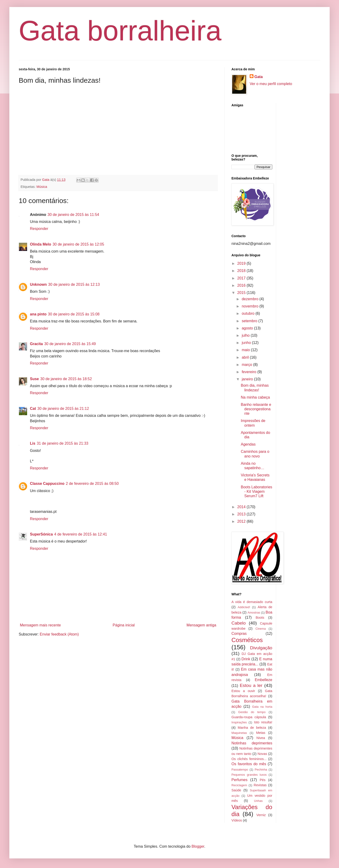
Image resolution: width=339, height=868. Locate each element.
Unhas (258, 801)
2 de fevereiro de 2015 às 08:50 (92, 484)
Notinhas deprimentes (252, 743)
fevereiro (250, 372)
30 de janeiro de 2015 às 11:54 (73, 215)
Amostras (254, 613)
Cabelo (239, 623)
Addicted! (244, 607)
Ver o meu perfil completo (271, 84)
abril (246, 357)
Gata (259, 77)
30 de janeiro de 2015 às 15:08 (74, 314)
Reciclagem (239, 785)
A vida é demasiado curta (252, 602)
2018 (242, 271)
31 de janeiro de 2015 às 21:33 (63, 443)
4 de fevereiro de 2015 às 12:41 (81, 534)
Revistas (260, 785)
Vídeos (237, 820)
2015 (242, 293)
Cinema (261, 629)
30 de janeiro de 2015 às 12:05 (78, 244)
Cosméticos (247, 640)
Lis (33, 443)
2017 (242, 278)
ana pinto (38, 314)
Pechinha (261, 770)
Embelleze (264, 680)
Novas (262, 754)
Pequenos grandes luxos (249, 775)
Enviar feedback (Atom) (59, 634)
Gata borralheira (120, 31)
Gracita (36, 344)
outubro (249, 313)
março (247, 365)
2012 (242, 521)
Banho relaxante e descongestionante (256, 409)
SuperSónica (41, 534)
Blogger (198, 846)
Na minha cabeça (255, 397)
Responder (39, 229)
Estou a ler (251, 685)
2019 (242, 263)
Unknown (38, 284)
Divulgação (261, 648)
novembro (251, 306)
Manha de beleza (252, 728)
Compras (239, 634)
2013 (242, 514)
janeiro (248, 379)
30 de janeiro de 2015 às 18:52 (66, 379)
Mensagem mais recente (40, 625)
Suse (34, 379)
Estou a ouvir (243, 691)
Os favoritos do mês (249, 764)
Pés (263, 780)
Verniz (261, 815)
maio (246, 350)
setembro (250, 321)
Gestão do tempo (252, 712)
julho (246, 335)
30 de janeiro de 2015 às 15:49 (70, 344)
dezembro (251, 299)
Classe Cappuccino (47, 484)
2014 (242, 507)
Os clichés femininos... (249, 759)
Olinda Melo (41, 244)
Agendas (248, 444)
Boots (260, 618)
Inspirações (239, 722)
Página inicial (124, 625)
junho (247, 343)
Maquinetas (239, 733)
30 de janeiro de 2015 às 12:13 (74, 284)
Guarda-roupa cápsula (249, 717)
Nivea (261, 738)
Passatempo (240, 770)
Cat (33, 409)
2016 (242, 285)
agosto (248, 328)
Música (42, 187)
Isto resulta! (263, 722)
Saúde (236, 790)
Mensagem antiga (201, 625)
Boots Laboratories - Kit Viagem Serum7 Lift (256, 491)
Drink (246, 659)
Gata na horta (262, 707)
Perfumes (239, 780)
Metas (261, 733)
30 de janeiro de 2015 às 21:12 (63, 409)
